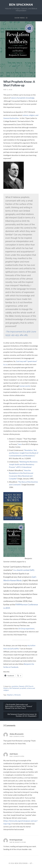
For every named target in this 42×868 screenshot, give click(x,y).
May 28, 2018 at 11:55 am (18, 842)
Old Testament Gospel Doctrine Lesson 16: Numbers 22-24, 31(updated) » (22, 715)
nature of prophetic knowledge (22, 98)
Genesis (22, 686)
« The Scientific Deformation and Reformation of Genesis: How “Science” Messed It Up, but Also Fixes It (19, 706)
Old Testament (14, 688)
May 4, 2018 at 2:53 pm (17, 736)
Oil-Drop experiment (26, 628)
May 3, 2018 (8, 90)
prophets (23, 688)
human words (25, 386)
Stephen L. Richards (14, 695)
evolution (15, 686)
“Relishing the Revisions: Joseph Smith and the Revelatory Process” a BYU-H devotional (23, 464)
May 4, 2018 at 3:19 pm (17, 756)
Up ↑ (31, 863)
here (20, 444)
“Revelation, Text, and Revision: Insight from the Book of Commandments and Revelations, (24, 453)
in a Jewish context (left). (24, 570)
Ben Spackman (21, 5)
